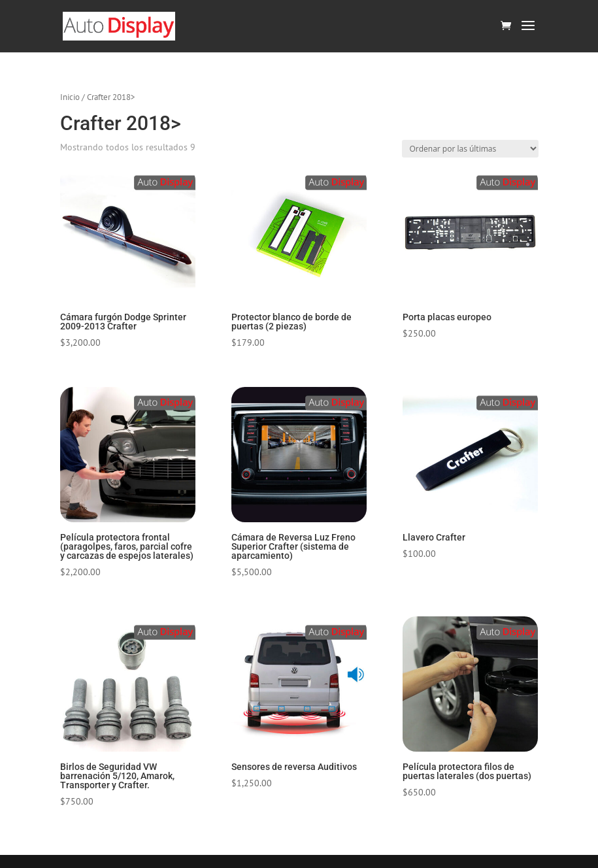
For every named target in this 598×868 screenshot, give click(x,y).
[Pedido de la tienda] (470, 149)
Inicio (70, 97)
